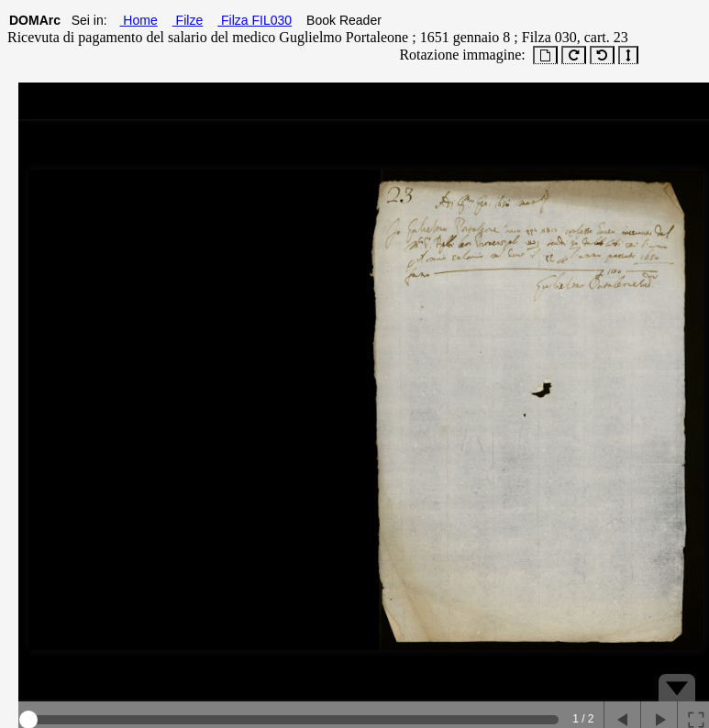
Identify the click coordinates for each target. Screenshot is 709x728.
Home (138, 20)
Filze (188, 20)
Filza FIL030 (255, 20)
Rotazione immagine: (458, 55)
